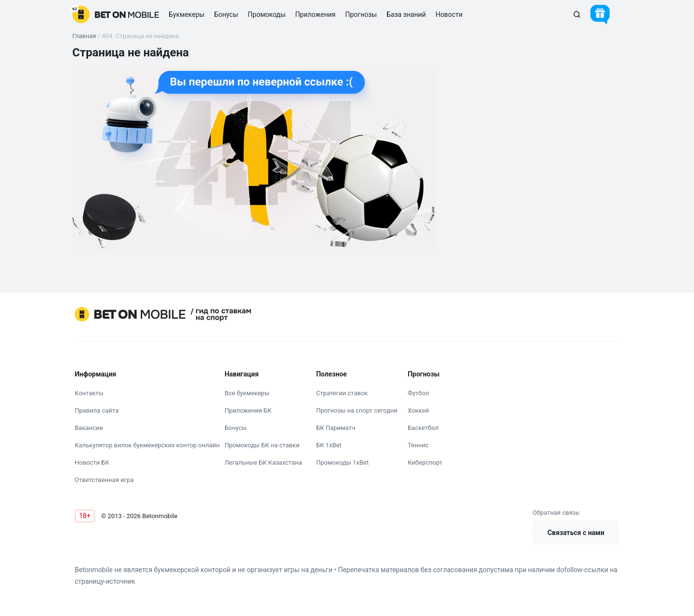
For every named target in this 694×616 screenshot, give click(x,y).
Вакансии (89, 428)
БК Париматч (336, 428)
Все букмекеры (247, 393)
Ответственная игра (104, 480)
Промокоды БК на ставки (262, 445)
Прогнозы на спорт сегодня (357, 410)
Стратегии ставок (342, 393)
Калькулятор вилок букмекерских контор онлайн (147, 445)
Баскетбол (423, 428)
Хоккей (418, 410)
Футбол (418, 393)
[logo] (116, 14)
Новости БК (92, 462)
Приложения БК (248, 410)
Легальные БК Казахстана (263, 462)
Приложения (316, 14)
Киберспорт (425, 462)
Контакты (89, 393)
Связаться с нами (576, 533)
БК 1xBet (329, 445)
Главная (84, 36)
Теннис (418, 445)
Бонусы (236, 428)
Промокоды (267, 14)
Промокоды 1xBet (342, 462)
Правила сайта (97, 410)
